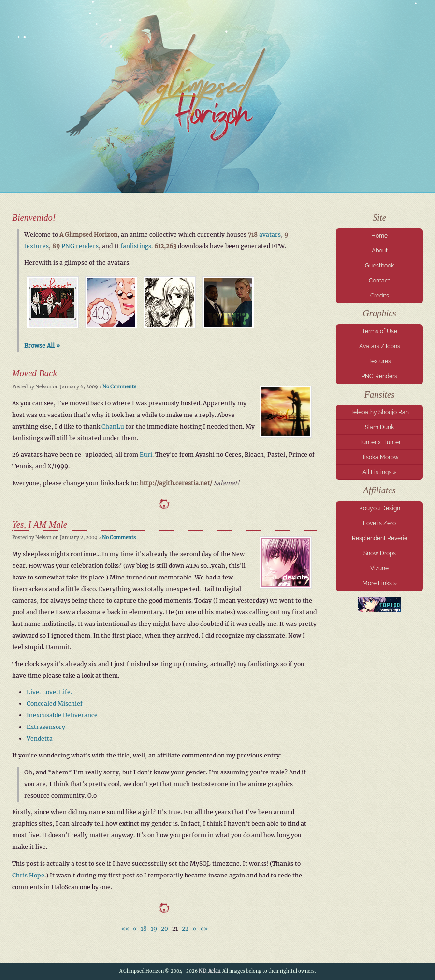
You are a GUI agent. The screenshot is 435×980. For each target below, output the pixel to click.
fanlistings (136, 246)
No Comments (119, 387)
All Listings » (379, 472)
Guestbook (379, 266)
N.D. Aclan (210, 971)
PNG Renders (379, 376)
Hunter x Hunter (379, 442)
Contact (379, 281)
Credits (380, 296)
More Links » (380, 583)
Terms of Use (380, 331)
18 (144, 928)
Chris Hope (28, 875)
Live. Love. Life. (49, 692)
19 (154, 928)
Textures (380, 361)
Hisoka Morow (379, 457)
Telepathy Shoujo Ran (380, 412)
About (380, 251)
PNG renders (80, 246)
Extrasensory (46, 727)
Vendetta (40, 738)
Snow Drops (380, 553)
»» (204, 928)
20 (165, 928)
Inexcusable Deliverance (62, 715)
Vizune (379, 568)
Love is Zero (379, 523)
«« (125, 928)
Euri (146, 454)
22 (185, 928)
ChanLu (113, 426)
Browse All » (42, 346)
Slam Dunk (379, 427)
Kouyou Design (380, 508)
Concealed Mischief (55, 704)
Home (379, 236)
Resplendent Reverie (380, 538)
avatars (270, 234)
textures (36, 246)
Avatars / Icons (380, 346)
